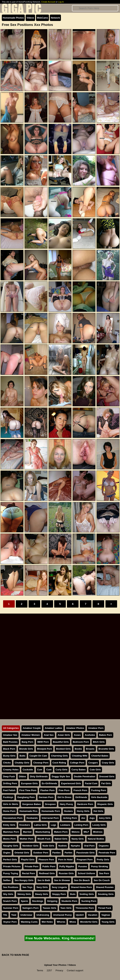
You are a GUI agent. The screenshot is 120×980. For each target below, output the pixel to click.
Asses (77, 735)
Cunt (49, 770)
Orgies (7, 853)
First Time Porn (28, 790)
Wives (73, 922)
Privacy (59, 970)
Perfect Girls (10, 860)
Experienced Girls (71, 783)
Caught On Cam (38, 756)
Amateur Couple (32, 728)
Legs (53, 825)
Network (55, 18)
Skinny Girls (24, 894)
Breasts (90, 749)
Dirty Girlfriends (39, 776)
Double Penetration (85, 776)
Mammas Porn (11, 832)
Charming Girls (59, 756)
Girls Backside (99, 797)
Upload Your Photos (55, 965)
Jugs (92, 818)
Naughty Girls (11, 846)
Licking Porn (81, 825)
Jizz (83, 818)
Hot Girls (98, 811)
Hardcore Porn (85, 804)
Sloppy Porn (59, 894)
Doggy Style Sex (61, 776)
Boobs (78, 749)
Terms (40, 970)
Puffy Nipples (67, 866)
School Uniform (86, 873)
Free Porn (64, 790)
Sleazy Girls (42, 894)
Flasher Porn (47, 790)
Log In (61, 2)
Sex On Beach (82, 880)
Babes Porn (106, 735)
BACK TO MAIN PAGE (15, 955)
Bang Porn (28, 742)
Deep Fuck (9, 776)
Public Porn (49, 866)
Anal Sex (49, 735)
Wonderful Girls (89, 922)
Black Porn (9, 749)
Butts (22, 756)
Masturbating (43, 832)
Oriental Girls (22, 853)
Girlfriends (81, 797)
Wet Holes (47, 922)
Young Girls (108, 922)
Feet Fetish (9, 790)
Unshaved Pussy (62, 915)
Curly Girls (62, 770)
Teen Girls (66, 908)
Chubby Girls (22, 763)
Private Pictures (12, 866)
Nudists (63, 846)
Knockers (25, 825)
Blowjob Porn (45, 749)
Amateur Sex (10, 735)
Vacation (93, 915)
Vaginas (106, 915)
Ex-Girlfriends (50, 783)
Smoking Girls (106, 894)
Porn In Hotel (65, 860)
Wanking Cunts (29, 922)
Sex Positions (11, 887)
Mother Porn (27, 839)
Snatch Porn (10, 901)
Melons (76, 832)
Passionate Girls (85, 853)
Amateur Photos (75, 728)
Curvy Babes (79, 770)
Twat (14, 915)
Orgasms (104, 846)
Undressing (43, 915)
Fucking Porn (99, 790)
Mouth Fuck (44, 839)
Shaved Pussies (105, 887)
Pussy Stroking (99, 866)
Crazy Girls (108, 763)
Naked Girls (61, 839)
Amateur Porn (96, 728)
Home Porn (9, 811)
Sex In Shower (62, 880)
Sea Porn (104, 873)
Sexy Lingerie (59, 887)
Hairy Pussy (66, 804)
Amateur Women (30, 735)
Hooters (68, 811)
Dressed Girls (107, 776)
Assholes (90, 735)
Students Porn (69, 901)
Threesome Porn (85, 908)
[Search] (95, 8)
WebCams (43, 18)
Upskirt (80, 915)
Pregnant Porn (85, 860)
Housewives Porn (13, 818)
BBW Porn (43, 742)
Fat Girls (106, 783)
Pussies (83, 866)
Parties (68, 853)
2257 (49, 970)
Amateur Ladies (53, 728)
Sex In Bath (44, 880)
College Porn (77, 763)
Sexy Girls (42, 887)
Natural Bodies (96, 839)
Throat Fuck (104, 908)
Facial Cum (91, 783)
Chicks (7, 763)
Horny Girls (83, 811)
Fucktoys (8, 797)
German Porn (46, 797)
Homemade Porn (51, 811)
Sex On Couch (102, 880)
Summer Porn (11, 908)
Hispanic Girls (105, 804)
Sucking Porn (89, 901)
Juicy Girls (105, 818)
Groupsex (50, 804)
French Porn (80, 790)
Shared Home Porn (81, 887)
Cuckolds (28, 770)
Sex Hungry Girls (24, 880)
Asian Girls (64, 735)
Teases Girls (50, 908)
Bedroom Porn (81, 742)
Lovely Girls (99, 825)
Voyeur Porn (10, 922)
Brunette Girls (106, 749)
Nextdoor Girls (30, 846)
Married (27, 832)
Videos (30, 18)
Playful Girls (28, 860)
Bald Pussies (10, 742)
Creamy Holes (11, 770)
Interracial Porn (50, 818)
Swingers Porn (31, 908)
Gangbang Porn (26, 797)
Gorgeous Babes (31, 804)
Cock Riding (59, 763)
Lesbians (65, 825)
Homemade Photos (13, 18)
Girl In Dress (64, 797)
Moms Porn (9, 839)
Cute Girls (95, 770)
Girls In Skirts (11, 804)
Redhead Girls (47, 873)
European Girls (29, 783)
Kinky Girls (9, 825)
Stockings (38, 901)
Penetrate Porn (107, 853)
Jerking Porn (70, 818)
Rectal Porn (28, 873)
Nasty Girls (78, 839)
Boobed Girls (63, 749)
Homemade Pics (28, 811)
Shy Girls (8, 894)
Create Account (48, 2)
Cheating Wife (80, 756)
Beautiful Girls (61, 742)
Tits (5, 915)
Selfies (7, 880)
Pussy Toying (11, 873)
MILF (86, 832)
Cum (40, 770)
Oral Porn (89, 846)
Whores (61, 922)
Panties (57, 853)
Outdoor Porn (41, 853)
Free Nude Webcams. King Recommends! (60, 938)
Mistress (98, 832)
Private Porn (32, 866)
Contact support (75, 970)
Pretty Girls (103, 860)
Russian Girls (66, 873)
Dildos (22, 776)
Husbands (32, 818)
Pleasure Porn (46, 860)
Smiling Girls (87, 894)
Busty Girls (9, 756)
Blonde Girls (26, 749)
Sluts (73, 894)
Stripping (52, 901)
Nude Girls (48, 846)
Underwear (26, 915)
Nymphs (75, 846)
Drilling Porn (10, 783)
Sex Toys (27, 887)
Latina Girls (40, 825)
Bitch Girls (99, 742)
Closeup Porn (41, 763)
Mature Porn (61, 832)
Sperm (24, 901)
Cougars (93, 763)
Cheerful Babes (100, 756)
